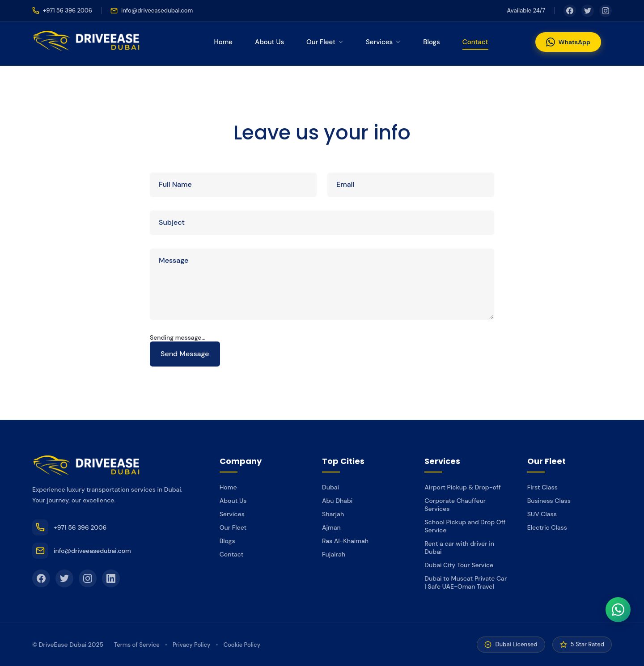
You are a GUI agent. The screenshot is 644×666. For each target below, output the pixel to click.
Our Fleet (325, 42)
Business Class (549, 501)
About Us (269, 42)
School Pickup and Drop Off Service (465, 526)
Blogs (432, 42)
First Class (542, 487)
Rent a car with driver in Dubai (459, 548)
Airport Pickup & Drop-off (462, 487)
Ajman (331, 527)
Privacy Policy (192, 645)
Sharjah (333, 514)
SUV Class (542, 514)
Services (383, 42)
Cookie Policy (242, 645)
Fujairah (334, 554)
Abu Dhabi (337, 501)
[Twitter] (588, 11)
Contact (475, 42)
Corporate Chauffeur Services (455, 505)
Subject (172, 223)
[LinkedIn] (111, 578)
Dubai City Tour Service (459, 565)
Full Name (175, 185)
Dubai (330, 487)
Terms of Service (137, 645)
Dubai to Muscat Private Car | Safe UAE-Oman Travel (466, 582)
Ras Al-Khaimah (345, 541)
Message (174, 261)
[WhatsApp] (618, 610)
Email (345, 185)
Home (223, 42)
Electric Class (547, 527)
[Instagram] (606, 11)
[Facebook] (570, 11)
